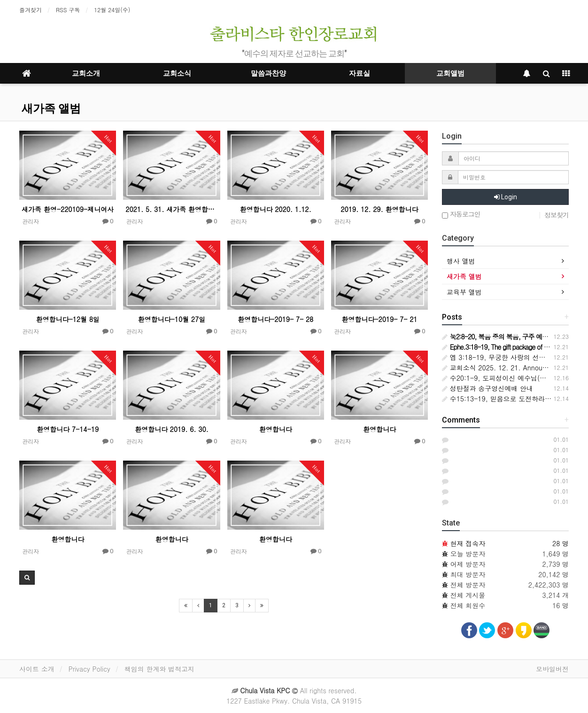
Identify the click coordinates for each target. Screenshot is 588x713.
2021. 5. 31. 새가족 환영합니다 (171, 209)
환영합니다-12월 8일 (67, 319)
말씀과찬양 (268, 73)
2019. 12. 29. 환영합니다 (379, 209)
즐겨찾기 (31, 10)
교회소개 (86, 73)
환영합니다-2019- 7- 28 (275, 319)
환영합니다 (276, 429)
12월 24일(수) (112, 10)
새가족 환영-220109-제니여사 (68, 209)
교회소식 (177, 73)
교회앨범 (450, 73)
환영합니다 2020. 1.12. (276, 209)
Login (506, 197)
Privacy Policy (89, 669)
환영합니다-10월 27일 (172, 319)
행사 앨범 (461, 261)
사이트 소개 (37, 669)
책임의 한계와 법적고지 (159, 669)
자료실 (360, 73)
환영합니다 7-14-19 (68, 429)
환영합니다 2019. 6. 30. (172, 429)
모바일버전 (552, 669)
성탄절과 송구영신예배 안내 (487, 388)
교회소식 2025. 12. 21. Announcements (507, 368)
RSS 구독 (68, 10)
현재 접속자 (468, 543)
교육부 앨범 (464, 292)
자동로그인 (461, 215)
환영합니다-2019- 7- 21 (379, 319)
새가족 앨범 (51, 109)
